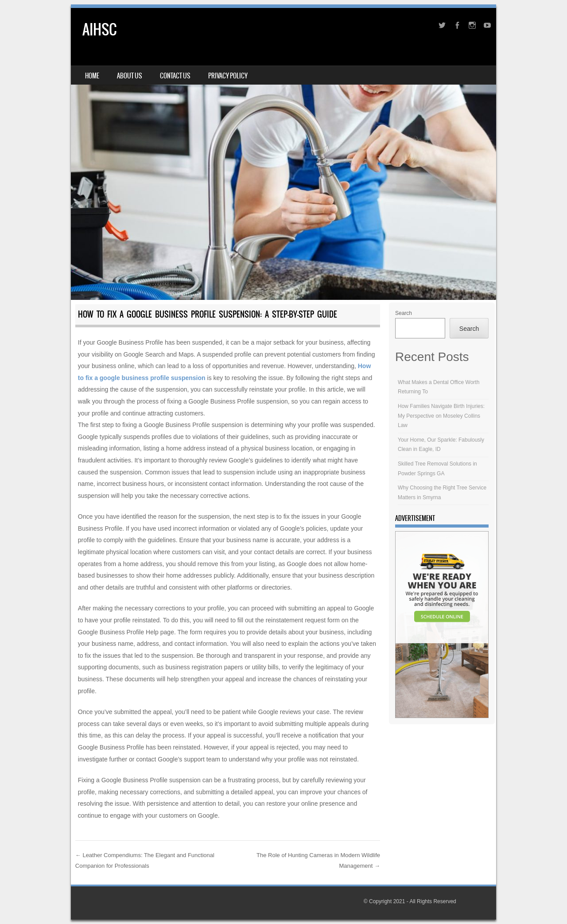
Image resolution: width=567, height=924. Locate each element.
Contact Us (175, 76)
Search (404, 313)
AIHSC (99, 29)
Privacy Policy (228, 76)
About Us (130, 76)
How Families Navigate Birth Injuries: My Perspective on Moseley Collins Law (441, 416)
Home (92, 76)
